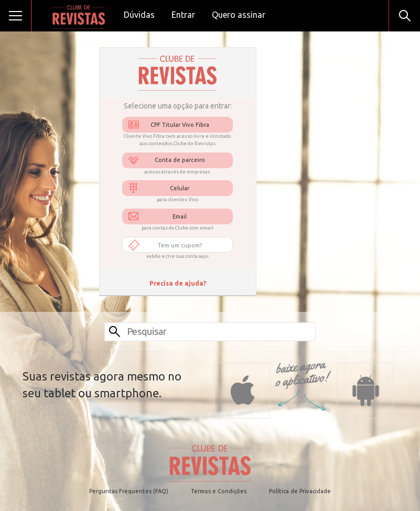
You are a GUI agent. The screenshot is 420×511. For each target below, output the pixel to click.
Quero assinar (239, 15)
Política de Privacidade (300, 491)
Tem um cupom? (180, 245)
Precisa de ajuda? (178, 283)
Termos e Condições (219, 491)
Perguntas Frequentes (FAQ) (129, 491)
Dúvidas (139, 15)
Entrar (183, 15)
